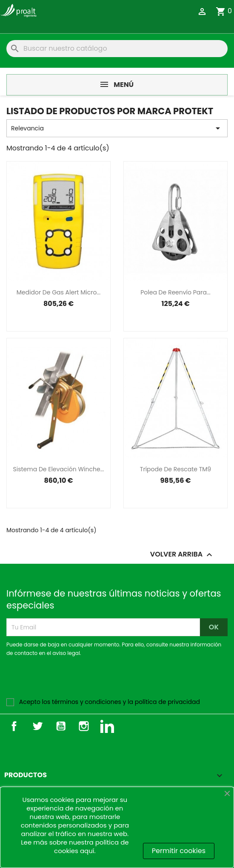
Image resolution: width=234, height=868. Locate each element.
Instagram (84, 726)
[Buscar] (117, 49)
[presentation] (77, 681)
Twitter (37, 726)
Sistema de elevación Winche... (59, 469)
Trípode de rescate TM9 (175, 469)
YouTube (61, 726)
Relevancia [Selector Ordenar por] (117, 128)
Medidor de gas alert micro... (58, 292)
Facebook (14, 726)
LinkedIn (107, 726)
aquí (87, 851)
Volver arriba (182, 555)
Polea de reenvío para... (175, 292)
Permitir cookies (179, 851)
